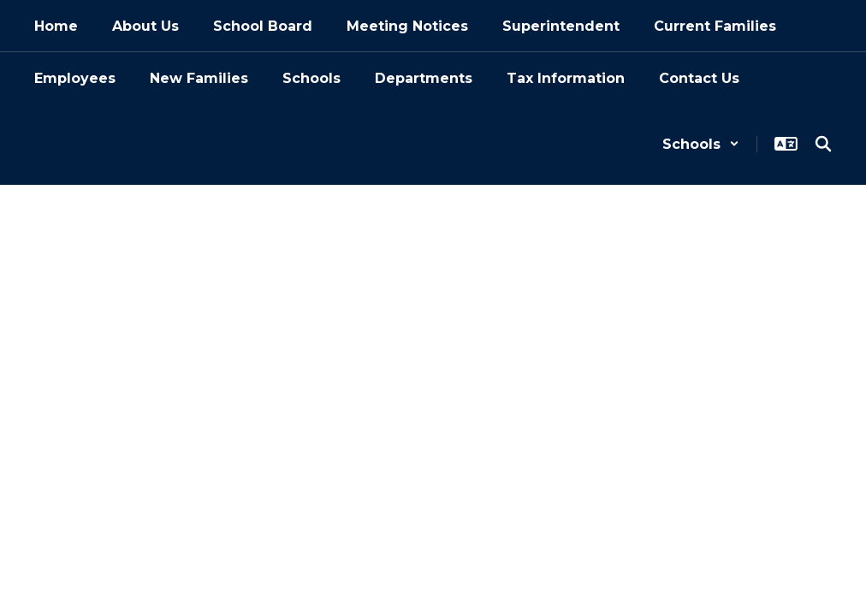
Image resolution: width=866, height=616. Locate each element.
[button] (701, 144)
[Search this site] (823, 144)
